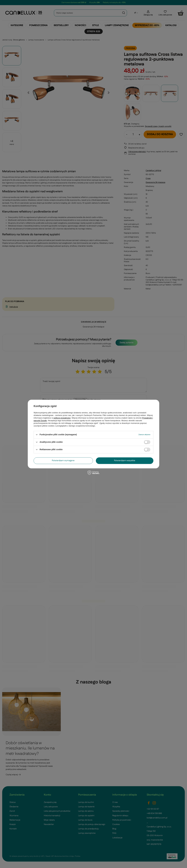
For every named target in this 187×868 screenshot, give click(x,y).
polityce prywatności (62, 418)
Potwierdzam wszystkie (125, 461)
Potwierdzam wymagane (63, 461)
